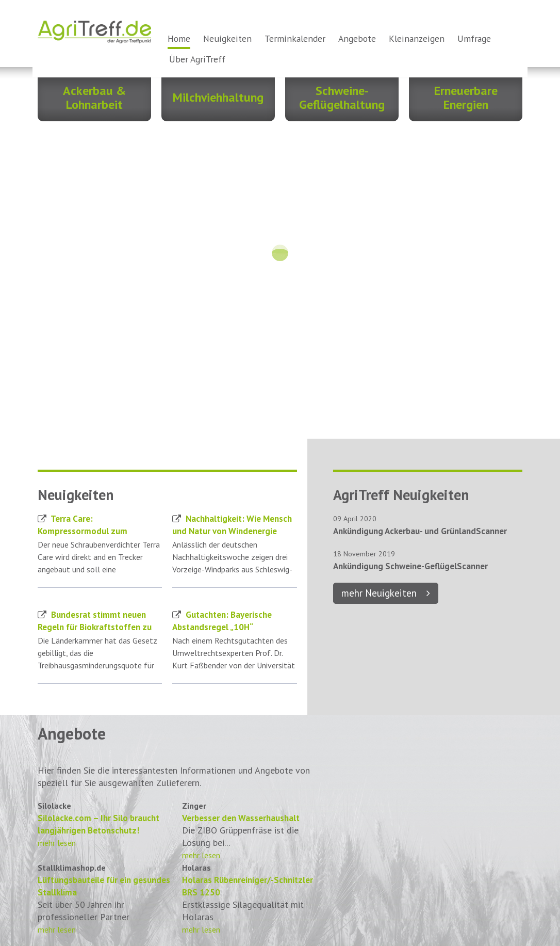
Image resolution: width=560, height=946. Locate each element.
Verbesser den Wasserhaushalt (241, 818)
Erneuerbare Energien (466, 98)
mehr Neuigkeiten (379, 593)
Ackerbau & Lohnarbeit (94, 98)
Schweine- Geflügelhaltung (342, 98)
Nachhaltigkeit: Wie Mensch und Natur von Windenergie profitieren (232, 531)
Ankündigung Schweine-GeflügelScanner (410, 566)
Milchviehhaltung (218, 97)
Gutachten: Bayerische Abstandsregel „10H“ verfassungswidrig (222, 627)
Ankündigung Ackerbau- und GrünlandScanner (420, 531)
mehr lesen (57, 843)
